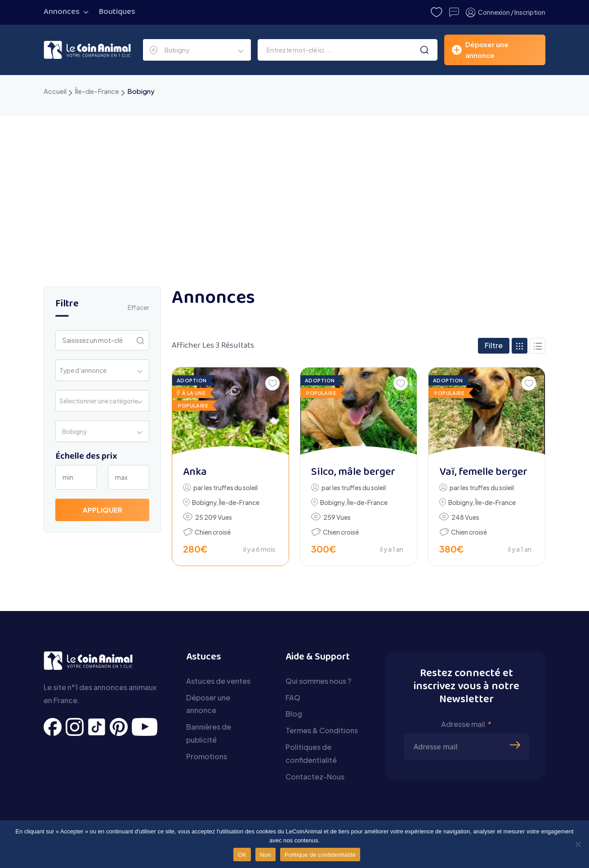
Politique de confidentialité (320, 855)
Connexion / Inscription (506, 12)
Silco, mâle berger (353, 472)
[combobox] (197, 50)
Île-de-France (97, 91)
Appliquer (103, 510)
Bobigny (204, 502)
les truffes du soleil (231, 487)
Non (265, 855)
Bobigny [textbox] (176, 50)
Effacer (138, 307)
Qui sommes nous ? (318, 681)
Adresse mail (463, 724)
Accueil (55, 91)
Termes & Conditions (322, 730)
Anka (195, 472)
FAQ (293, 697)
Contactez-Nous (315, 777)
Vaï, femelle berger (483, 472)
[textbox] (86, 370)
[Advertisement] (294, 183)
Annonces (62, 12)
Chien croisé (213, 532)
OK (242, 855)
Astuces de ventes (218, 681)
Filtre (494, 345)
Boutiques (117, 12)
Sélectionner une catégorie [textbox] (99, 401)
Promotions (207, 756)
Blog (294, 714)
